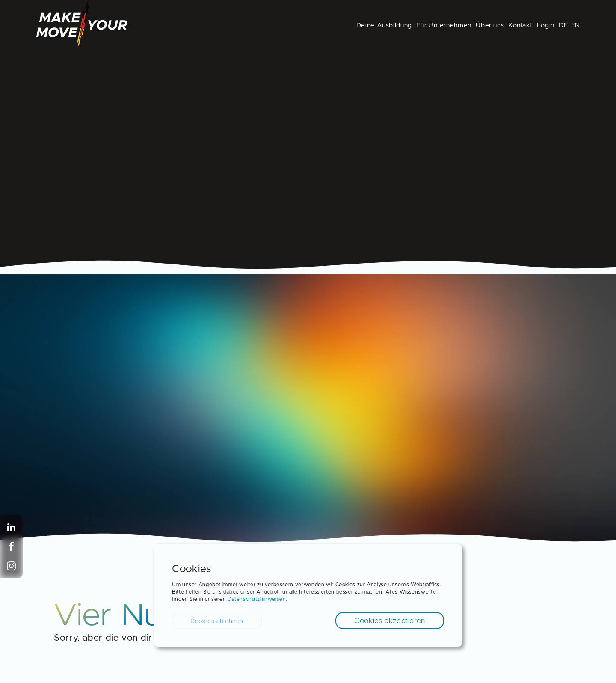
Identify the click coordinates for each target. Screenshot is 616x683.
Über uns (490, 25)
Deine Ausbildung (384, 25)
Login (546, 25)
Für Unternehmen (444, 25)
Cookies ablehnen (217, 621)
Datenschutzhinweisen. (258, 599)
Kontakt (520, 25)
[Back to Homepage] (82, 44)
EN (576, 25)
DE (563, 25)
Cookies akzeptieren (390, 621)
